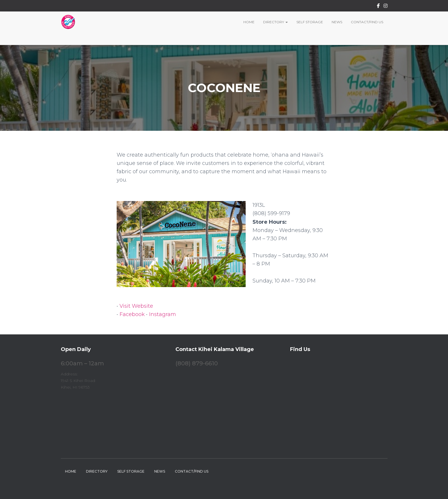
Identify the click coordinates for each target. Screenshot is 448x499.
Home (249, 22)
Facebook (378, 7)
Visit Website (136, 306)
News (337, 22)
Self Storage (310, 22)
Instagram (386, 7)
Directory (275, 22)
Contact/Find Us (367, 22)
